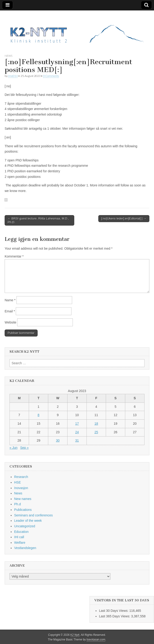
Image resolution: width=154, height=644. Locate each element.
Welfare (20, 543)
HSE (18, 482)
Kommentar (14, 256)
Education (21, 532)
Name (10, 300)
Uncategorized (25, 526)
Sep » (24, 448)
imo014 (13, 76)
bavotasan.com (96, 640)
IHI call (19, 537)
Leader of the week (28, 521)
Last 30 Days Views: (114, 611)
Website (10, 322)
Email (10, 311)
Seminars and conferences (34, 515)
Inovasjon (21, 488)
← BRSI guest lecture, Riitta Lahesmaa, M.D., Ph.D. (38, 220)
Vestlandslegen (25, 548)
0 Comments (51, 76)
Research (21, 477)
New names (23, 499)
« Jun (13, 448)
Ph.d (18, 504)
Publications (23, 510)
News (8, 56)
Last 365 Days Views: (115, 616)
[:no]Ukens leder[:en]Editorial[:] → (124, 218)
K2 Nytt (75, 635)
